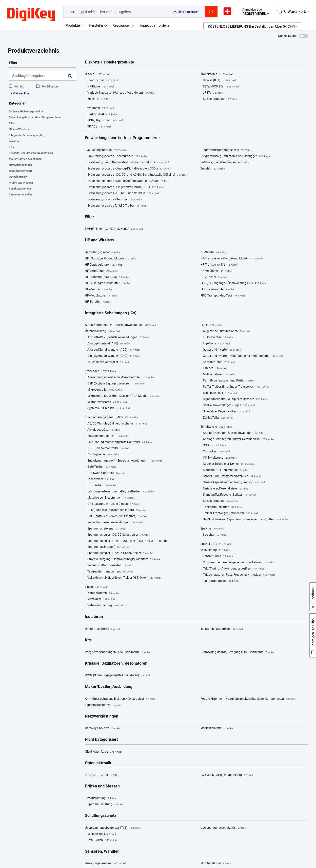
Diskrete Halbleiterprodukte (26, 112)
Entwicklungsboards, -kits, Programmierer (35, 117)
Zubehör (213, 169)
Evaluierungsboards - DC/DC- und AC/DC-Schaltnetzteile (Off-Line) (137, 175)
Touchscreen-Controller (108, 362)
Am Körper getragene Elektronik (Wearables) (120, 699)
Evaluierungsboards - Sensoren (115, 200)
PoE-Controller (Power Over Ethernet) (117, 516)
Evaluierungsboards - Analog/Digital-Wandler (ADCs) (129, 169)
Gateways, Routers (102, 728)
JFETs (213, 93)
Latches (215, 368)
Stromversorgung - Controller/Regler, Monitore (124, 559)
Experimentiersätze (103, 705)
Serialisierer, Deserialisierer (226, 489)
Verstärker (101, 599)
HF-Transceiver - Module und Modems (232, 259)
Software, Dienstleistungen (225, 163)
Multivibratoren (219, 375)
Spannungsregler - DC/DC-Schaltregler (119, 535)
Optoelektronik (18, 177)
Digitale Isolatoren (102, 629)
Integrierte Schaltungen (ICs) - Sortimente (118, 652)
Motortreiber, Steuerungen (111, 498)
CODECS (215, 445)
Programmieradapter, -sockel (226, 150)
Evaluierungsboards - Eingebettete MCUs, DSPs (125, 187)
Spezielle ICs (216, 544)
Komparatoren (103, 593)
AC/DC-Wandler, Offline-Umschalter (117, 424)
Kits (11, 147)
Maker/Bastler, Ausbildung (25, 159)
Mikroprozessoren (107, 402)
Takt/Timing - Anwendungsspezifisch (234, 569)
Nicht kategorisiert (20, 171)
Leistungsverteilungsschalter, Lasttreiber (121, 492)
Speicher (212, 529)
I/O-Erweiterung (220, 458)
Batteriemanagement (108, 436)
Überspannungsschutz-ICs (223, 828)
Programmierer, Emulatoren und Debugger (235, 156)
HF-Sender (213, 253)
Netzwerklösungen (20, 165)
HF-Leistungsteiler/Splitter (108, 283)
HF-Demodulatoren (104, 265)
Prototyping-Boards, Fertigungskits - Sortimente (237, 652)
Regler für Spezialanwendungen (115, 523)
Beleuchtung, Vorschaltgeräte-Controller (120, 442)
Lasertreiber (100, 479)
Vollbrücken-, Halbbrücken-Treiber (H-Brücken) (124, 578)
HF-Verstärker (216, 271)
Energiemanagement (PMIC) (112, 418)
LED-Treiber (102, 486)
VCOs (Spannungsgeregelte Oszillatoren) (117, 676)
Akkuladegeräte (104, 430)
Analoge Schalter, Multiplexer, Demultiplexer (238, 439)
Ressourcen (122, 25)
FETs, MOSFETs (221, 87)
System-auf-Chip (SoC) (109, 408)
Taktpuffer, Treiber (222, 581)
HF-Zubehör (214, 277)
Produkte (73, 25)
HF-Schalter (98, 302)
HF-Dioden (100, 87)
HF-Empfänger (101, 271)
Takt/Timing (215, 550)
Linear (96, 587)
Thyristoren (99, 108)
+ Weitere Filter (20, 94)
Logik (212, 325)
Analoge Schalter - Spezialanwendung (234, 433)
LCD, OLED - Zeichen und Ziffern (227, 775)
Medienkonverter (217, 728)
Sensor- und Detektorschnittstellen (232, 476)
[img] (31, 15)
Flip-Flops (216, 344)
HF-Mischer (99, 290)
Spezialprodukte (220, 99)
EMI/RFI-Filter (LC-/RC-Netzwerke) (114, 229)
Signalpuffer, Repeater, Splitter (229, 495)
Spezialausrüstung (105, 804)
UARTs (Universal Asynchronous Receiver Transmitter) (246, 520)
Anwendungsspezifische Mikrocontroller (121, 378)
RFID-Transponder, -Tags (223, 296)
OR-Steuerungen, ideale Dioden (113, 504)
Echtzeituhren (218, 556)
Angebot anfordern (154, 25)
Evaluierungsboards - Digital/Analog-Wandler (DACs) (128, 181)
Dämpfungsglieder (103, 253)
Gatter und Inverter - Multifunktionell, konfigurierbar (243, 356)
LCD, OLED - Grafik (102, 775)
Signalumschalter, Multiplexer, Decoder (235, 399)
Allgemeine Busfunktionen (226, 331)
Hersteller (96, 25)
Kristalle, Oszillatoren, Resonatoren (31, 153)
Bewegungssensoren (105, 864)
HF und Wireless (19, 129)
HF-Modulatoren (101, 296)
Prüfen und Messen (21, 183)
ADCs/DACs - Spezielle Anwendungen (118, 338)
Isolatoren (15, 141)
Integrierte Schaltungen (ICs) (27, 135)
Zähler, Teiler (218, 418)
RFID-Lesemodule (217, 290)
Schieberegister (220, 393)
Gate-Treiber (101, 467)
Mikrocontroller (105, 390)
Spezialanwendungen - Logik (229, 405)
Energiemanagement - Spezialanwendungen (125, 461)
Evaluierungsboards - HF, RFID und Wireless (123, 193)
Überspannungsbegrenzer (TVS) (113, 828)
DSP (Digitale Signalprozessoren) (116, 384)
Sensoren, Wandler (20, 195)
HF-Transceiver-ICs (220, 265)
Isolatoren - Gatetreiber (222, 629)
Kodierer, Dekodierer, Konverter (229, 464)
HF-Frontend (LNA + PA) (107, 277)
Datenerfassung (102, 331)
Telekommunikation (222, 507)
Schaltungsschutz (20, 189)
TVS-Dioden (102, 840)
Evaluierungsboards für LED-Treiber (117, 206)
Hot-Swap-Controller (106, 473)
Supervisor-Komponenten (110, 566)
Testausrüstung (101, 798)
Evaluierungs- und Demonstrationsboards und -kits (128, 163)
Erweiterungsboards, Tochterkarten (117, 156)
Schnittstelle (216, 427)
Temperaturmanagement (110, 572)
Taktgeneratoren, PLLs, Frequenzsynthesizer (239, 575)
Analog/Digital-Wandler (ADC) (113, 350)
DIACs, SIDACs (102, 114)
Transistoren (217, 74)
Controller (216, 452)
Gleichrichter (102, 81)
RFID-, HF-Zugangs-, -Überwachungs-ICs (233, 283)
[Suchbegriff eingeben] (39, 76)
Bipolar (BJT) (219, 81)
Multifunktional (216, 864)
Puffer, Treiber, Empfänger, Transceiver (236, 387)
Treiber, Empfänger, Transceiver (230, 513)
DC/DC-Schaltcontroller (108, 448)
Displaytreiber (103, 455)
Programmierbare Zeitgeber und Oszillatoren (239, 563)
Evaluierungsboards (106, 150)
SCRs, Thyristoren (105, 121)
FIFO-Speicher (218, 338)
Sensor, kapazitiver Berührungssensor (234, 483)
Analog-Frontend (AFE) (109, 344)
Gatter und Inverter (222, 350)
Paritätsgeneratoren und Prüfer (229, 381)
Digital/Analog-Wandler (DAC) (113, 356)
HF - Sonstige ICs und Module (111, 259)
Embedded (101, 371)
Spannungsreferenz (106, 529)
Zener (99, 99)
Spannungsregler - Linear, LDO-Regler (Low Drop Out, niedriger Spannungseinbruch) (128, 545)
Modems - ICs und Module (226, 470)
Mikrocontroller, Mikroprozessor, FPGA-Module (123, 396)
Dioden (97, 74)
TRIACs (99, 127)
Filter (12, 123)
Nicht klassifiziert (103, 752)
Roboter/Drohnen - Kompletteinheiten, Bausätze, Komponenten (248, 699)
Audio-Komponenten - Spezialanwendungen (120, 325)
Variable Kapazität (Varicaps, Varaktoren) (121, 93)
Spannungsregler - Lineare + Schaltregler (120, 553)
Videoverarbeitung (106, 606)
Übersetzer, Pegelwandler (226, 412)
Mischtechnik (101, 834)
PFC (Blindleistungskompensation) (117, 510)
